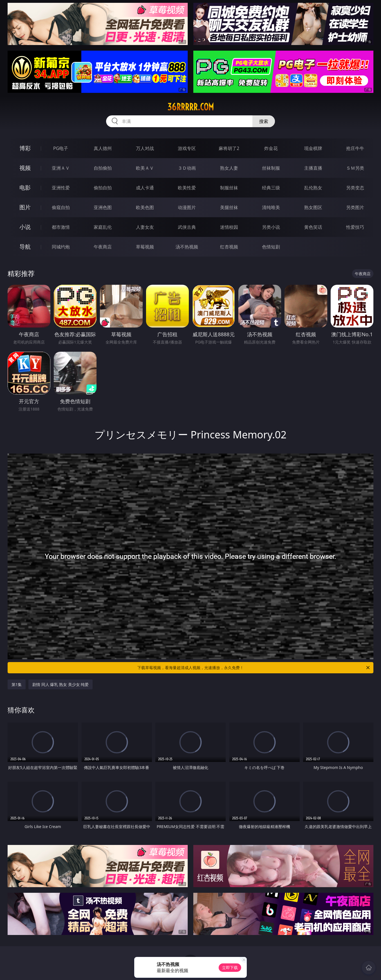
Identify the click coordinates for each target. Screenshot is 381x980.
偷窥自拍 (61, 207)
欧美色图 (145, 207)
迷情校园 (229, 227)
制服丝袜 (229, 188)
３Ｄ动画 (187, 168)
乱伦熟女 (313, 188)
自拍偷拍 (103, 168)
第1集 (17, 684)
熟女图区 (313, 207)
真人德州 (103, 148)
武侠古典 (187, 227)
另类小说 (271, 227)
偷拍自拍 (103, 188)
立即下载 (230, 967)
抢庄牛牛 (355, 148)
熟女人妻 (229, 168)
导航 (25, 247)
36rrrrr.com (191, 107)
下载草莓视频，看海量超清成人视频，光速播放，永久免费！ (254, 668)
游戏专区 (187, 148)
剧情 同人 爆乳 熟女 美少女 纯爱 (60, 684)
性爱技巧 (355, 227)
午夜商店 (103, 247)
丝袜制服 (271, 168)
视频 (25, 168)
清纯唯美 (271, 207)
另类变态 (355, 188)
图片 (25, 207)
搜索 (264, 121)
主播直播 (313, 168)
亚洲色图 (103, 207)
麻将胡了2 (229, 148)
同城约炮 (61, 247)
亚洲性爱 (61, 188)
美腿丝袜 (229, 207)
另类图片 (355, 207)
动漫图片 (187, 207)
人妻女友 (145, 227)
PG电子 (61, 148)
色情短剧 (271, 247)
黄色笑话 (313, 227)
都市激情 (61, 227)
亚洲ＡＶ (61, 168)
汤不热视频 (187, 247)
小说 (25, 227)
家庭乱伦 (103, 227)
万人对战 (145, 148)
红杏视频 (229, 247)
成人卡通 (145, 188)
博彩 (25, 148)
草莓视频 (145, 247)
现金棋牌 (313, 148)
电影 (25, 188)
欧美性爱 (187, 188)
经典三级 (271, 188)
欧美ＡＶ (145, 168)
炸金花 (271, 148)
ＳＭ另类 (355, 168)
